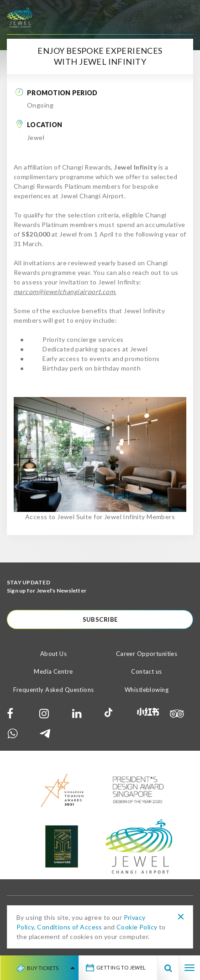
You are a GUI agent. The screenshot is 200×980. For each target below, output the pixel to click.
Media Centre (53, 671)
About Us (53, 654)
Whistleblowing (147, 690)
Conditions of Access (69, 927)
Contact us (146, 671)
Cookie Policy (137, 927)
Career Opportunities (147, 654)
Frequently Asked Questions (54, 690)
